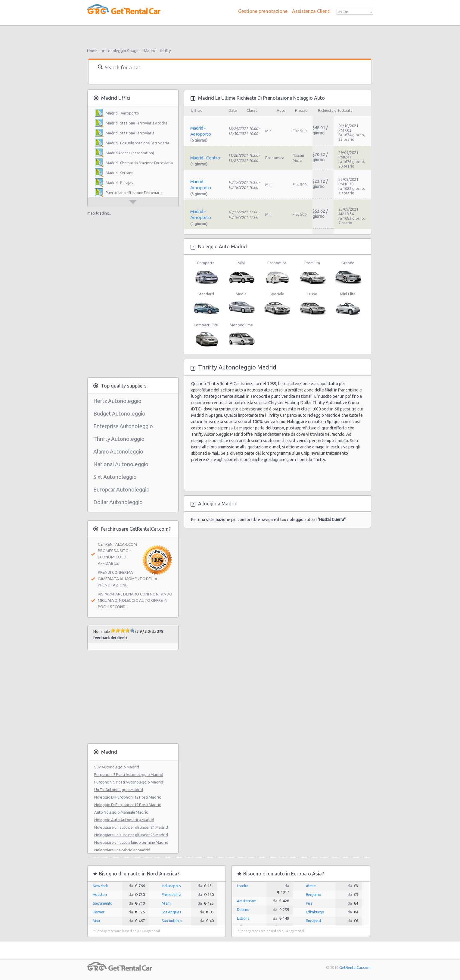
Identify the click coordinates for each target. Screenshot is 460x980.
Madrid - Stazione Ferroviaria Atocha (137, 123)
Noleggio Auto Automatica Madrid (124, 820)
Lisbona (243, 918)
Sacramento (103, 903)
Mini (241, 273)
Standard (206, 304)
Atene (311, 886)
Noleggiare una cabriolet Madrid (122, 850)
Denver (99, 912)
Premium (312, 273)
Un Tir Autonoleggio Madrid (119, 790)
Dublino (243, 909)
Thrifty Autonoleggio (119, 439)
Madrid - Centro (205, 158)
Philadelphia (171, 894)
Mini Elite (348, 304)
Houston (100, 894)
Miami (167, 903)
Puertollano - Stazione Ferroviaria (134, 193)
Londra (243, 886)
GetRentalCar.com (355, 967)
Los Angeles (171, 912)
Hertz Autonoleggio (117, 401)
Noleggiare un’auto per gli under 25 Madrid (131, 835)
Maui (97, 921)
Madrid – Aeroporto (122, 113)
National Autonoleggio (121, 464)
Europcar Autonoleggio (121, 489)
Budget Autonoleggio (119, 413)
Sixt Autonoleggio (115, 477)
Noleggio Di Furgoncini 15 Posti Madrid (128, 805)
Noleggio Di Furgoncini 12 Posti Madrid (128, 797)
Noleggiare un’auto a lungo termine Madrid (131, 842)
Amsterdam (247, 901)
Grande (348, 273)
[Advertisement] (230, 35)
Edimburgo (315, 912)
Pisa (309, 903)
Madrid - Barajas (119, 183)
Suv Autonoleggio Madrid (117, 767)
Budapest (314, 921)
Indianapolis (171, 886)
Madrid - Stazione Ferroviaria (130, 133)
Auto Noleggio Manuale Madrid (121, 812)
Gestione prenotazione (263, 11)
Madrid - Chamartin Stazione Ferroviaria (139, 163)
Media (241, 304)
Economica (277, 273)
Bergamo (314, 894)
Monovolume (241, 335)
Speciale (277, 304)
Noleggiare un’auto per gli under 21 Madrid (131, 827)
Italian (343, 12)
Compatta (206, 273)
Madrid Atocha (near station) (130, 153)
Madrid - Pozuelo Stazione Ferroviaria (137, 143)
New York (100, 886)
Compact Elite (206, 335)
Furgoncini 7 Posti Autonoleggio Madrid (129, 774)
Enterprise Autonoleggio (123, 426)
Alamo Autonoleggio (118, 451)
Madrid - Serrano (120, 173)
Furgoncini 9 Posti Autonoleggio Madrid (129, 782)
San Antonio (172, 921)
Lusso (312, 304)
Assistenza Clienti (311, 11)
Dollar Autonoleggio (118, 502)
